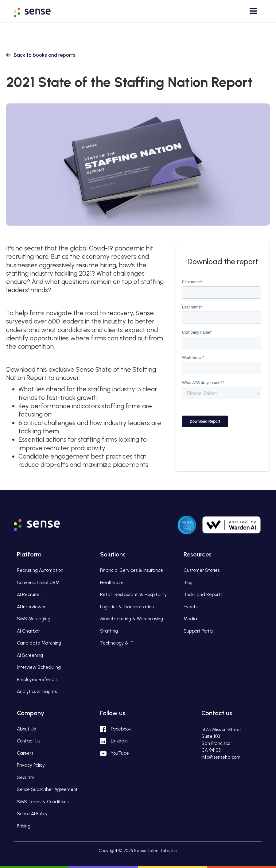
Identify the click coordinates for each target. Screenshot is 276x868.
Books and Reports (203, 595)
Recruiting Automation (40, 570)
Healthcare (112, 583)
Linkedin (119, 741)
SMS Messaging (34, 619)
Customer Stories (202, 570)
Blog (188, 583)
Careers (25, 753)
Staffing (109, 631)
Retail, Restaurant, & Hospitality (133, 595)
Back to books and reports (45, 55)
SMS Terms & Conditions (43, 802)
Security (26, 777)
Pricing (24, 826)
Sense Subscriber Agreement (47, 789)
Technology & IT (117, 643)
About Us (26, 729)
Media (190, 619)
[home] (37, 10)
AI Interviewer (31, 607)
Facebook (121, 729)
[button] (252, 13)
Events (190, 607)
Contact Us (29, 741)
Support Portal (199, 631)
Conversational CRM (38, 583)
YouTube (120, 753)
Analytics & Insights (37, 692)
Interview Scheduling (39, 667)
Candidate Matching (39, 643)
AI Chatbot (28, 631)
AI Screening (30, 655)
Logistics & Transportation (127, 607)
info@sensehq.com (221, 757)
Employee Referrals (37, 680)
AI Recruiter (29, 595)
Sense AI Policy (32, 814)
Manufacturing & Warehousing (132, 619)
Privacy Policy (31, 765)
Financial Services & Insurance (132, 570)
